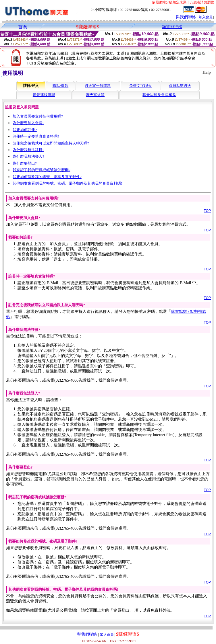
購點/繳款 (61, 86)
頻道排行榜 (172, 27)
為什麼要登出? (25, 163)
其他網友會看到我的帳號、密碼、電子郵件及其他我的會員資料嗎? (68, 183)
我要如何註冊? (25, 130)
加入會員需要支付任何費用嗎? (38, 116)
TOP (207, 211)
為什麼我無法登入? (28, 156)
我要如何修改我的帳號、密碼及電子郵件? (47, 177)
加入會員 (206, 17)
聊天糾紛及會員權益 (159, 95)
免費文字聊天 (140, 86)
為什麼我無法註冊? (28, 150)
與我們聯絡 (186, 17)
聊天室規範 (95, 95)
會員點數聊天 (180, 86)
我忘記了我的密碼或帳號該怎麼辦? (42, 170)
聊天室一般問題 (98, 86)
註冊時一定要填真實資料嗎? (36, 136)
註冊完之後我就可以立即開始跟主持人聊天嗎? (51, 143)
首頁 (23, 27)
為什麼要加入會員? (28, 123)
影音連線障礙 (44, 95)
